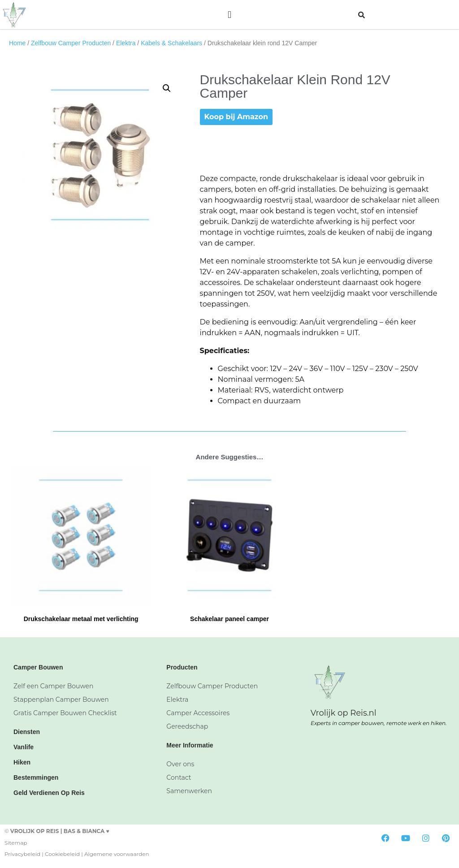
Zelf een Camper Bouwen (54, 686)
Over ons (180, 764)
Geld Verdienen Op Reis (49, 793)
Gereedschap (187, 726)
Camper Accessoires (198, 713)
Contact (179, 777)
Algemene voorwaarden (117, 854)
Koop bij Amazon (236, 117)
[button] (229, 15)
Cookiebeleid (62, 854)
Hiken (22, 762)
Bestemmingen (36, 777)
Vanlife (24, 747)
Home (17, 43)
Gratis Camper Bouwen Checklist (65, 713)
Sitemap (16, 843)
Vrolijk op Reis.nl (344, 713)
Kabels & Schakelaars (171, 43)
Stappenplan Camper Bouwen (61, 700)
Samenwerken (189, 791)
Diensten (27, 732)
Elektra (126, 43)
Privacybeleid (22, 854)
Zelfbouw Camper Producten (71, 43)
